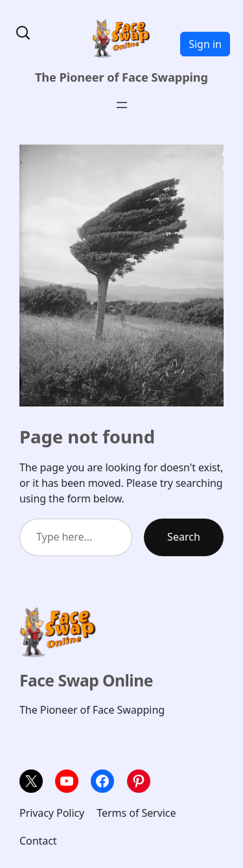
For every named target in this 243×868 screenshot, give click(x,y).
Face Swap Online (86, 680)
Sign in (205, 44)
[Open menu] (122, 105)
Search (184, 537)
